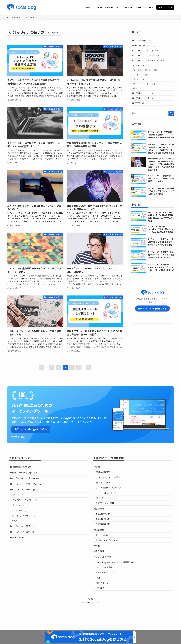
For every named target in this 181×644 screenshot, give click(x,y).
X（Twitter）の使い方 (147, 53)
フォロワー (143, 81)
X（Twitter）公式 (144, 103)
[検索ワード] (152, 126)
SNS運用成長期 (105, 536)
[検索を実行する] (171, 126)
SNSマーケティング (145, 47)
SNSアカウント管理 (107, 510)
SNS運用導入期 (105, 523)
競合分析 (102, 504)
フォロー (142, 87)
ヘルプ (101, 599)
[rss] (92, 623)
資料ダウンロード (106, 605)
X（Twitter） (104, 548)
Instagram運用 (143, 41)
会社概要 (102, 611)
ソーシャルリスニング (108, 498)
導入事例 (101, 568)
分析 (139, 98)
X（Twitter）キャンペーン (110, 492)
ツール (140, 71)
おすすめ (140, 115)
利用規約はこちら (21, 437)
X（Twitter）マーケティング (150, 65)
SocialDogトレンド (107, 593)
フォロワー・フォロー (147, 76)
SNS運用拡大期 (105, 529)
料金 (99, 561)
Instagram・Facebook (109, 554)
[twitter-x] (89, 623)
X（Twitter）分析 (144, 109)
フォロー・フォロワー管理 (110, 480)
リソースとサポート (106, 575)
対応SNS (101, 542)
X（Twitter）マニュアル (147, 59)
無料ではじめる (165, 7)
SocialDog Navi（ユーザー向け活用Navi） (118, 581)
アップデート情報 (106, 587)
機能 (99, 467)
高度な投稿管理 (105, 474)
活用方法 (101, 517)
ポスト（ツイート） (146, 92)
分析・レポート (105, 486)
